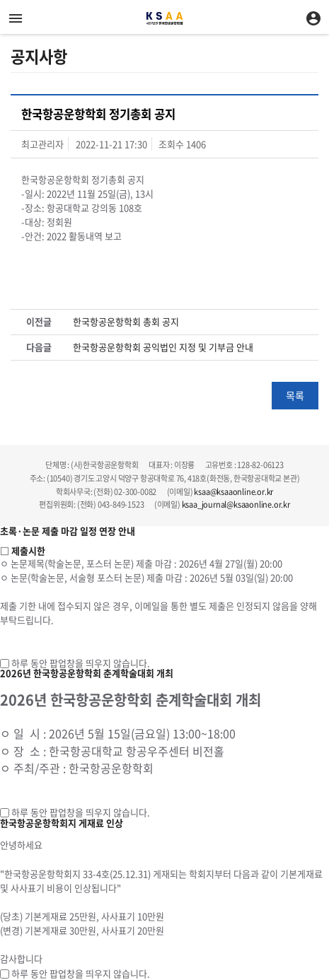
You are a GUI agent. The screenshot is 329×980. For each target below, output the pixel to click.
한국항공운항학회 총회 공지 (126, 322)
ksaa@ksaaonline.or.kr (233, 492)
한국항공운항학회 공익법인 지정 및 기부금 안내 (163, 347)
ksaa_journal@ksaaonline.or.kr (236, 504)
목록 (295, 395)
